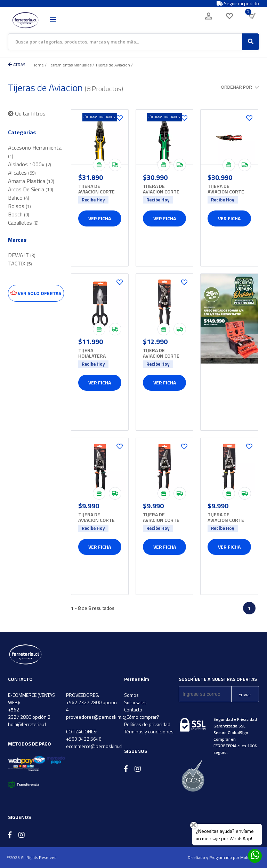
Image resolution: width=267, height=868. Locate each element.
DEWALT (22, 255)
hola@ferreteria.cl (27, 724)
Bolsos (19, 206)
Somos (131, 695)
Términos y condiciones (149, 731)
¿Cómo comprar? (142, 717)
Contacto (133, 710)
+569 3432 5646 (84, 739)
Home (38, 65)
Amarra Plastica (31, 181)
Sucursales (135, 702)
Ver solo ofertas (36, 293)
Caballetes (23, 223)
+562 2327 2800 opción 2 (29, 713)
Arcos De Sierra (31, 189)
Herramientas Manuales (70, 65)
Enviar (245, 694)
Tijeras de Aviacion (113, 65)
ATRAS (17, 65)
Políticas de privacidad (147, 724)
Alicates (22, 173)
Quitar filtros (27, 113)
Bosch (19, 214)
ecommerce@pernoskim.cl (94, 746)
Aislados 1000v (30, 164)
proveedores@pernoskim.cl (96, 717)
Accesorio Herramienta (35, 152)
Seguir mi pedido (238, 3)
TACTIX (20, 263)
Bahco (19, 198)
